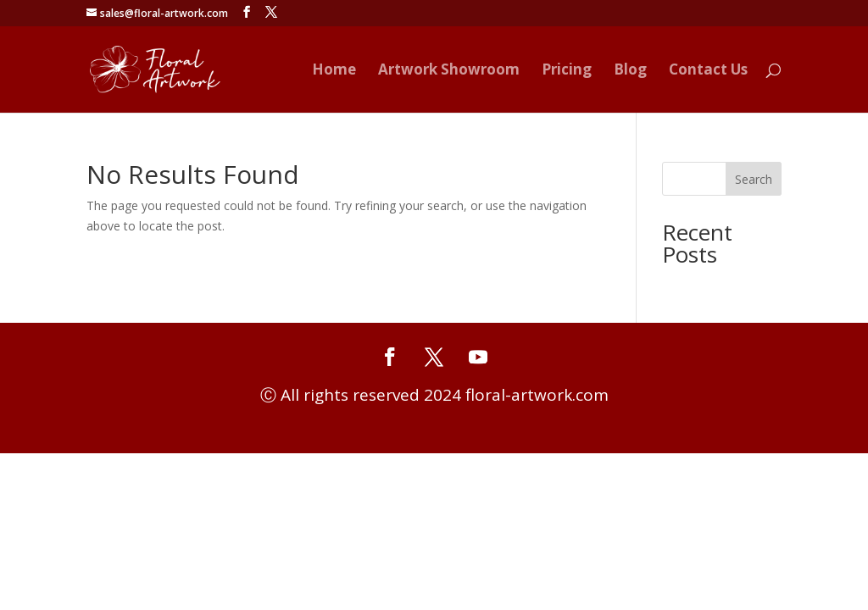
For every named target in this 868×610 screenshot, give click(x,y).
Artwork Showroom (449, 71)
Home (334, 71)
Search (754, 179)
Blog (630, 71)
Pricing (567, 71)
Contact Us (708, 71)
